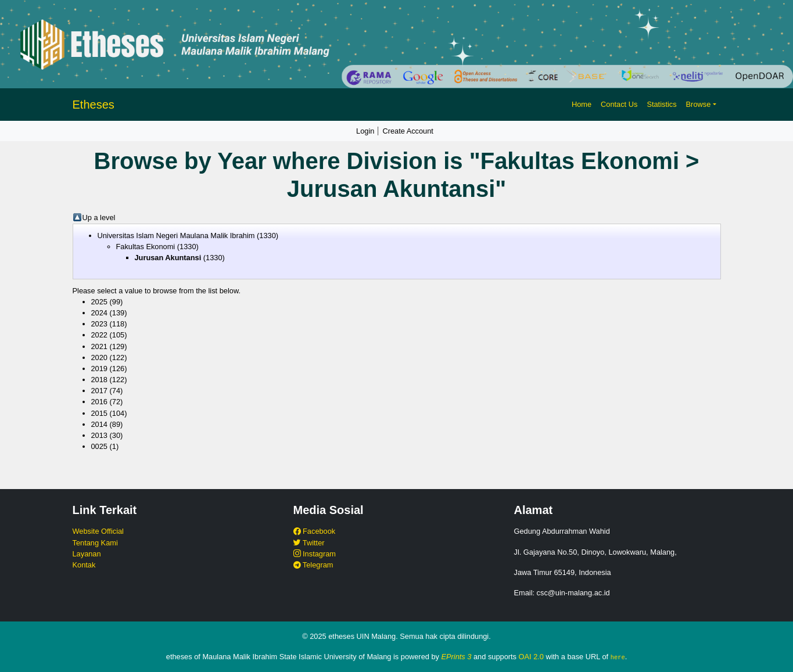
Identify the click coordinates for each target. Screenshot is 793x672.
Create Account (408, 131)
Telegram (313, 565)
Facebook (315, 531)
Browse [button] (699, 104)
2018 (99, 380)
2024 (99, 313)
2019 (99, 369)
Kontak (84, 565)
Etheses (94, 105)
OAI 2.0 (531, 657)
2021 (99, 346)
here (618, 657)
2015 (99, 413)
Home (582, 104)
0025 (99, 446)
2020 (99, 357)
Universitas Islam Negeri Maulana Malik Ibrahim (176, 236)
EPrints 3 (457, 657)
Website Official (98, 531)
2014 (99, 424)
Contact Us (619, 104)
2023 (99, 324)
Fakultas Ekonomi (146, 247)
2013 (99, 435)
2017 (99, 391)
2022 (99, 335)
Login (365, 131)
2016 (99, 402)
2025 (99, 302)
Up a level (99, 218)
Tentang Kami (95, 543)
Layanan (87, 554)
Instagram (315, 554)
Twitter (309, 543)
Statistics (661, 104)
